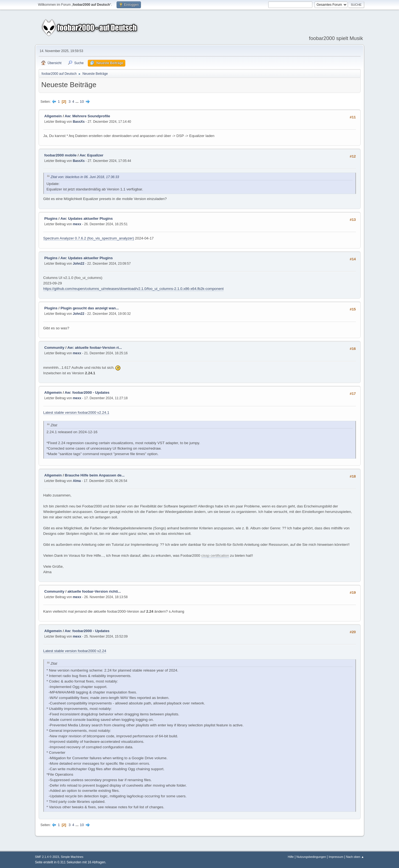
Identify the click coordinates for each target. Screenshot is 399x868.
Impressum (336, 857)
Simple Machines (72, 857)
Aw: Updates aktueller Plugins (87, 219)
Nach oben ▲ (355, 857)
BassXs (79, 122)
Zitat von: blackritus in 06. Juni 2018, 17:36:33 (85, 177)
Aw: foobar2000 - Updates (87, 392)
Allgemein (53, 116)
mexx (77, 224)
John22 (78, 264)
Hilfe (291, 857)
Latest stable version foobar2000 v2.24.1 (76, 412)
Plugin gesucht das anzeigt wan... (90, 308)
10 (82, 102)
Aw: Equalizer (91, 155)
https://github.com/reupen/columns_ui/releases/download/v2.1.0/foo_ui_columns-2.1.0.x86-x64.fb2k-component (134, 289)
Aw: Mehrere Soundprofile (87, 116)
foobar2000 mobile (61, 155)
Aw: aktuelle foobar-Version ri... (94, 348)
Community (54, 348)
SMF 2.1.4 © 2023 (47, 857)
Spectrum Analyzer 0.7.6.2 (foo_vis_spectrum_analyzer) (89, 238)
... (77, 102)
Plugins (51, 219)
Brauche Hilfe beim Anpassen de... (95, 475)
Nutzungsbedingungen (311, 857)
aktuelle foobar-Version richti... (94, 591)
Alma (77, 481)
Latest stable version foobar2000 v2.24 (75, 651)
